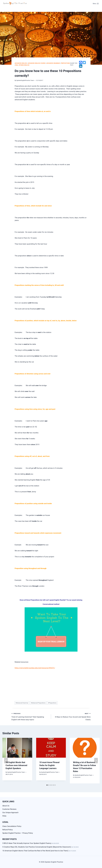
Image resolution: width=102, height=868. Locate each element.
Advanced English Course (37, 63)
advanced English (21, 63)
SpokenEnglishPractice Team (25, 80)
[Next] (96, 761)
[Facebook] (81, 62)
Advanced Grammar (53, 63)
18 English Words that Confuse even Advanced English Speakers (16, 765)
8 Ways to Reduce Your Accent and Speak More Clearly (72, 716)
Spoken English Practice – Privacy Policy (18, 833)
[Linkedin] (81, 66)
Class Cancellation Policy (12, 826)
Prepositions (65, 63)
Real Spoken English (22, 65)
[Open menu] (96, 4)
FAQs (4, 816)
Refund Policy (8, 830)
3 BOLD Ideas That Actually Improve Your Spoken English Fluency (27, 843)
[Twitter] (84, 62)
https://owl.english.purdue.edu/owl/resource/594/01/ (35, 668)
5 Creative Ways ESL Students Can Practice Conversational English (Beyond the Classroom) (37, 847)
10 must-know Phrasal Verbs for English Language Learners (49, 765)
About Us (6, 806)
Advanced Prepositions (38, 703)
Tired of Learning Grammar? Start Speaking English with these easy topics (30, 716)
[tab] (47, 785)
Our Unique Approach (10, 812)
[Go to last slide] (6, 761)
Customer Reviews (9, 809)
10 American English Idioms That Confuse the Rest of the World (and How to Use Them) (35, 851)
